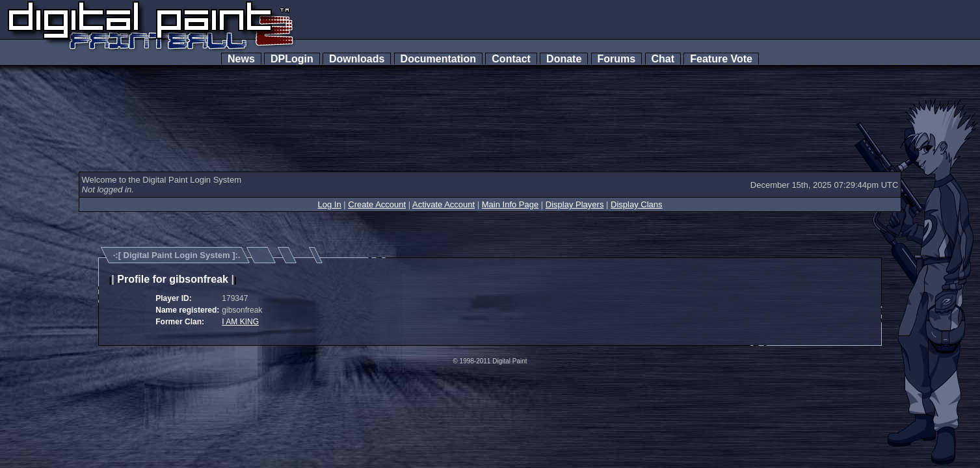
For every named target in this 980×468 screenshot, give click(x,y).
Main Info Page (510, 204)
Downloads (357, 59)
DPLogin (292, 59)
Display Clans (636, 204)
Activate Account (444, 204)
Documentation (438, 59)
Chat (663, 59)
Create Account (377, 204)
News (241, 59)
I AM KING (240, 322)
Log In (329, 204)
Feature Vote (721, 59)
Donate (564, 59)
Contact (511, 59)
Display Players (575, 204)
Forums (616, 59)
